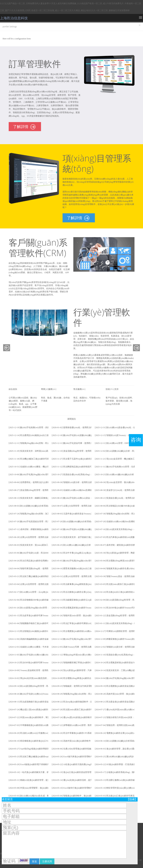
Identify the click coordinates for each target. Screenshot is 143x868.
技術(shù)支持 (112, 389)
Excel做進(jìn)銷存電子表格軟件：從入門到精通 (42, 764)
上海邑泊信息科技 (14, 18)
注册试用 (47, 861)
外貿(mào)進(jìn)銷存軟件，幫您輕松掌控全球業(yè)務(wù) (47, 717)
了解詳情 (24, 127)
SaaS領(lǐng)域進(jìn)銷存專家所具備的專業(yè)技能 (44, 749)
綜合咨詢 (13, 389)
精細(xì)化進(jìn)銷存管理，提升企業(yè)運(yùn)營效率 (45, 780)
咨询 (136, 440)
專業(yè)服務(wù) (49, 389)
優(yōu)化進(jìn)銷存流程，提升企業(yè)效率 (84, 780)
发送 (34, 861)
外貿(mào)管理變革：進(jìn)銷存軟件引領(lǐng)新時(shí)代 (46, 788)
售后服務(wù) (79, 389)
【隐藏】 (132, 799)
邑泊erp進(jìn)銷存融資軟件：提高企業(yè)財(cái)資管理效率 (91, 702)
